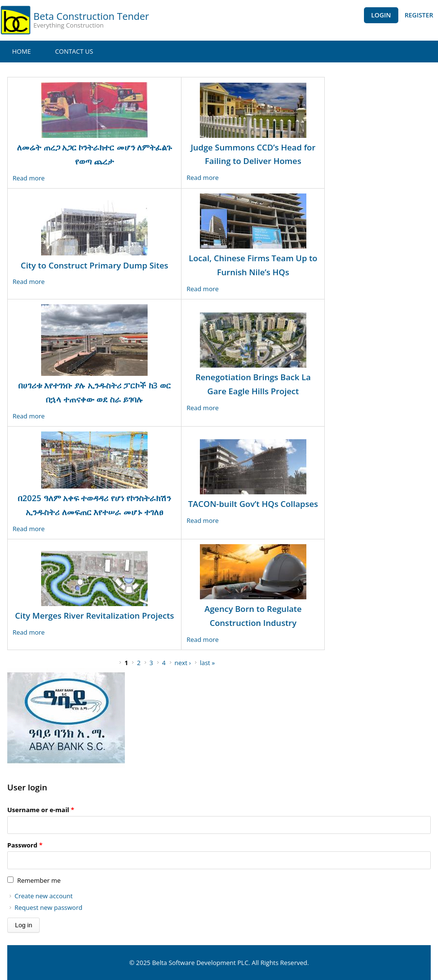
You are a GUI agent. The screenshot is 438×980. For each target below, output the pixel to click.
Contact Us (74, 51)
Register (419, 15)
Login (381, 15)
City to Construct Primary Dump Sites (95, 265)
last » (207, 663)
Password (25, 845)
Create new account (44, 896)
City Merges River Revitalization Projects (94, 616)
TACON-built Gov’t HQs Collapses (253, 504)
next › (183, 663)
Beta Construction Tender (91, 16)
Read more (29, 178)
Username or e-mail (41, 810)
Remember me (39, 880)
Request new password (48, 907)
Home (22, 51)
